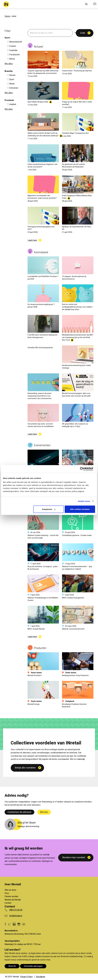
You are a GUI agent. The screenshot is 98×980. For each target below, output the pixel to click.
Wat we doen (10, 890)
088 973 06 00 (16, 910)
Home (7, 16)
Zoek (83, 33)
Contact (8, 903)
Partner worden (11, 896)
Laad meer (32, 240)
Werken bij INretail (13, 900)
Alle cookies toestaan (80, 509)
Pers (7, 893)
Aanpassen (49, 509)
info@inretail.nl (16, 916)
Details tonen (84, 501)
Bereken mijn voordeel (74, 858)
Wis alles (9, 64)
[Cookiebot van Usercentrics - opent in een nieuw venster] (84, 469)
